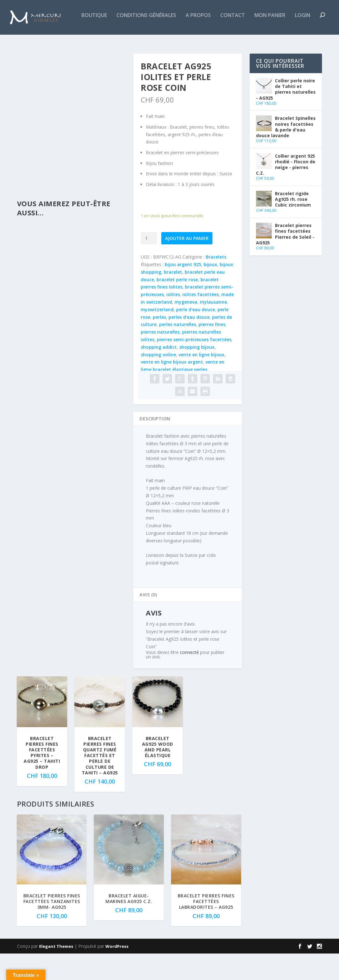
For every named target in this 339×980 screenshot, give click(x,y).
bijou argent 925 (183, 291)
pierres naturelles (160, 358)
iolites (173, 321)
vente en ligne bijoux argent (172, 388)
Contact (165, 42)
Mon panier (203, 42)
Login (235, 42)
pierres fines (212, 351)
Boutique (27, 42)
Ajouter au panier (187, 265)
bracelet (173, 298)
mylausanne (213, 328)
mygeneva (186, 328)
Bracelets (216, 283)
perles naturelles (178, 351)
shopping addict (159, 373)
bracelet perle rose (177, 306)
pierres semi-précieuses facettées (194, 366)
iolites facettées (201, 321)
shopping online (158, 381)
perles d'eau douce (189, 344)
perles (159, 344)
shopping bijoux (197, 373)
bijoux (210, 291)
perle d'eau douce (196, 336)
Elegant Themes (56, 973)
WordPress (117, 973)
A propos (131, 42)
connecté (189, 679)
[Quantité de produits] (149, 265)
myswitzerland (157, 336)
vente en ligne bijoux (202, 381)
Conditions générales (79, 42)
